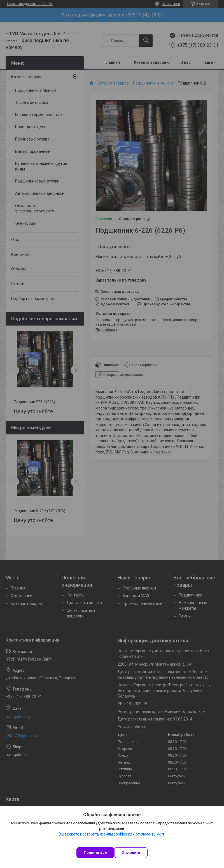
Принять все (95, 852)
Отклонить (131, 852)
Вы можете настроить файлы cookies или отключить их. (110, 834)
